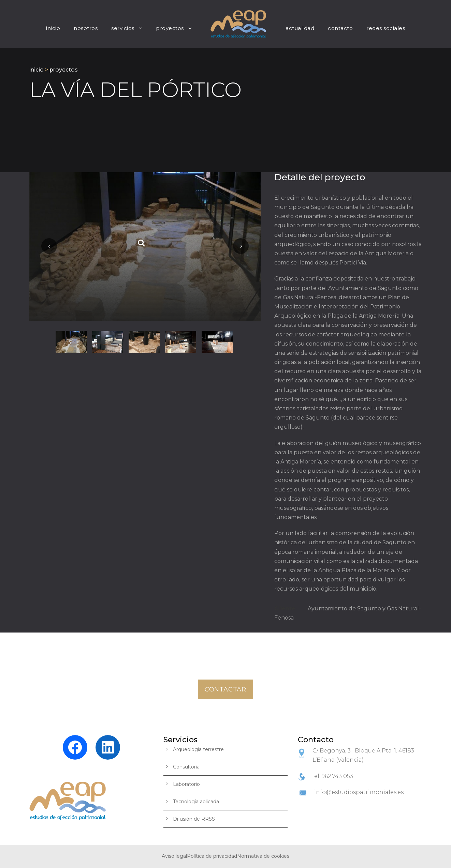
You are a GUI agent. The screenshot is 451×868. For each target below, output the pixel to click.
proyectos (64, 70)
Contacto (340, 28)
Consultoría (186, 767)
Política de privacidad (212, 856)
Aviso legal (174, 856)
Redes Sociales (386, 28)
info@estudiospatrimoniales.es (359, 792)
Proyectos (170, 28)
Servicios (123, 28)
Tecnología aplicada (196, 802)
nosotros (86, 28)
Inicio (53, 28)
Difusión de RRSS (194, 819)
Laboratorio (186, 784)
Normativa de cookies (263, 856)
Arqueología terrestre (198, 749)
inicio (37, 70)
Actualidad (300, 28)
